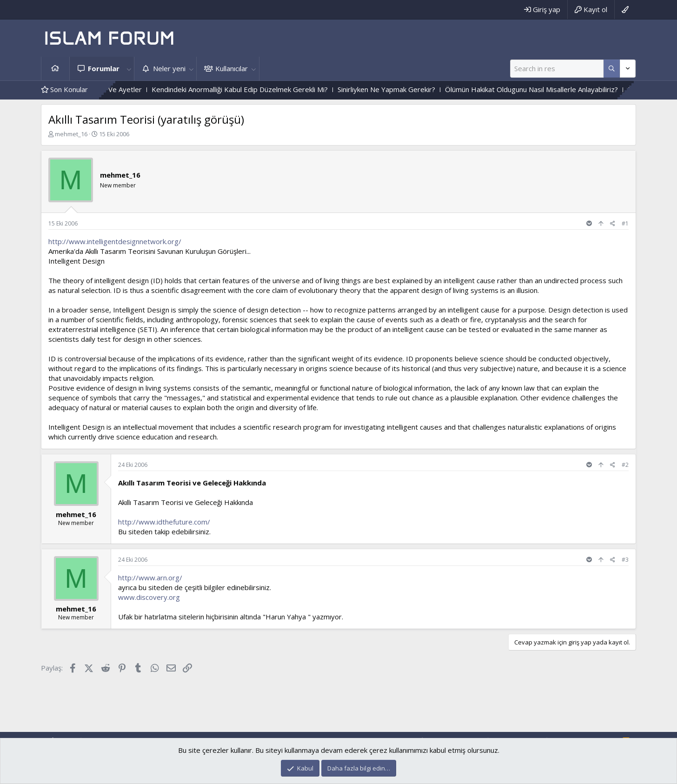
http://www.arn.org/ (150, 578)
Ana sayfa (55, 69)
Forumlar (104, 68)
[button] (129, 69)
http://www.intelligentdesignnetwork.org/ (115, 241)
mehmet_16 (71, 134)
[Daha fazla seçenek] (612, 69)
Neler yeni (169, 68)
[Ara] (557, 69)
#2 (625, 465)
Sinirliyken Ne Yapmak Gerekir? (405, 89)
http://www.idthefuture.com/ (164, 522)
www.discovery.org (149, 597)
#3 (625, 560)
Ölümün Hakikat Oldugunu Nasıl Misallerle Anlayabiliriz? (551, 89)
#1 (625, 223)
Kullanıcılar (232, 68)
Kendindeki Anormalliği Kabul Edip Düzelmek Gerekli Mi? (259, 89)
